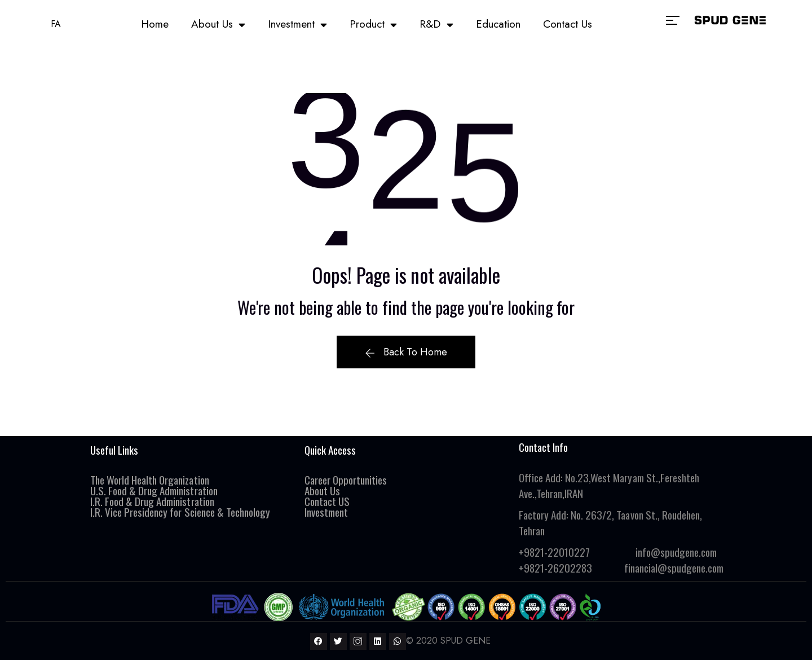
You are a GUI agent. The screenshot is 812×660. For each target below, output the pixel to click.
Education (498, 24)
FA (56, 24)
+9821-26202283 (555, 567)
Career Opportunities (346, 479)
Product (373, 25)
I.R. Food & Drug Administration (153, 501)
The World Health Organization (150, 479)
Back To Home (406, 352)
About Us (218, 25)
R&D (436, 25)
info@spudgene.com (676, 552)
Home (155, 24)
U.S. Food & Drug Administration (154, 490)
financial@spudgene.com (674, 567)
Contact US (327, 501)
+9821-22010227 (554, 552)
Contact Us (568, 24)
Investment (297, 25)
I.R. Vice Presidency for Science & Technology (180, 512)
